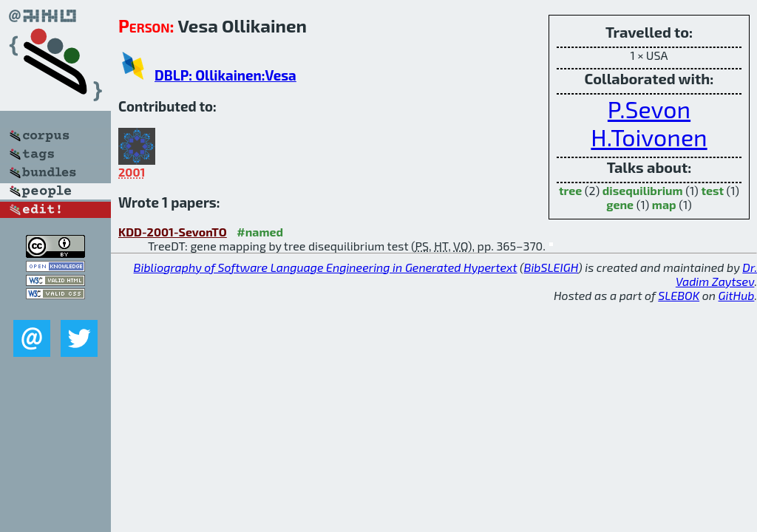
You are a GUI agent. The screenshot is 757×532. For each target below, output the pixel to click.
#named (260, 232)
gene (620, 204)
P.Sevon (649, 109)
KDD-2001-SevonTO (173, 232)
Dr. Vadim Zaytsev (716, 274)
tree (570, 190)
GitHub (737, 295)
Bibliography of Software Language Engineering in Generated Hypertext (326, 267)
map (664, 204)
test (712, 190)
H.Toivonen (649, 137)
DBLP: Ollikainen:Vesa (225, 75)
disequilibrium (643, 190)
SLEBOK (679, 295)
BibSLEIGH (551, 267)
